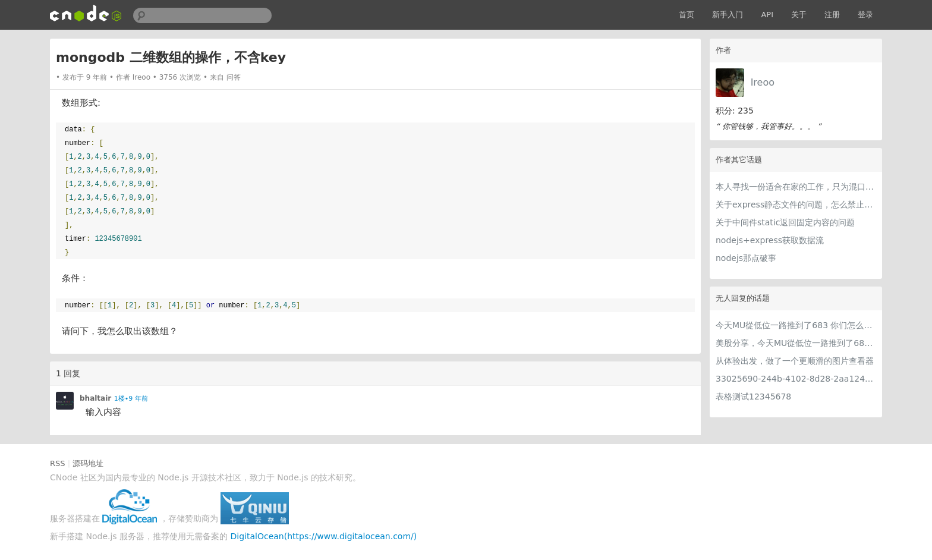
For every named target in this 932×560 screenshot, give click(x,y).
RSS (58, 463)
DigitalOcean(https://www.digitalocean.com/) (324, 536)
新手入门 (728, 15)
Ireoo (763, 82)
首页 (687, 15)
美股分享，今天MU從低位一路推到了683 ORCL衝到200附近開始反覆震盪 (796, 343)
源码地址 (88, 463)
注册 (832, 15)
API (767, 15)
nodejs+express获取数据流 (770, 240)
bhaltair (95, 398)
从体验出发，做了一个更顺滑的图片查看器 (795, 361)
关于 (799, 15)
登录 (865, 15)
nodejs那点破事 (746, 258)
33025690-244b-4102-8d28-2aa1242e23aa (796, 379)
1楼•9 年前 (131, 399)
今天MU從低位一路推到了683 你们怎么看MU (796, 325)
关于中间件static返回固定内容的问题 (785, 222)
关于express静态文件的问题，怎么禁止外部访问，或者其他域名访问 (796, 205)
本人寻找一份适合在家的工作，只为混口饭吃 (796, 187)
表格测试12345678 (753, 397)
